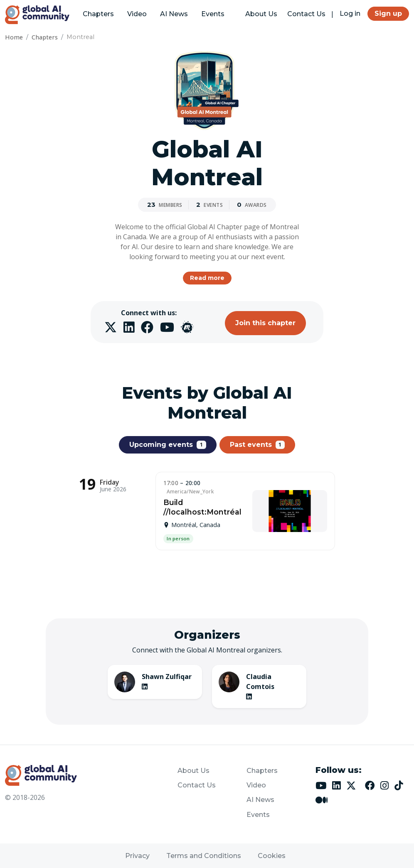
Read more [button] (207, 278)
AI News (174, 14)
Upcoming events (168, 445)
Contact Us (306, 14)
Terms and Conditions (204, 856)
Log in (350, 13)
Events (213, 14)
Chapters (98, 14)
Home (14, 37)
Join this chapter (265, 323)
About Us (261, 14)
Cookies (272, 856)
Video (137, 14)
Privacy (137, 856)
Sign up (388, 13)
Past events (258, 445)
